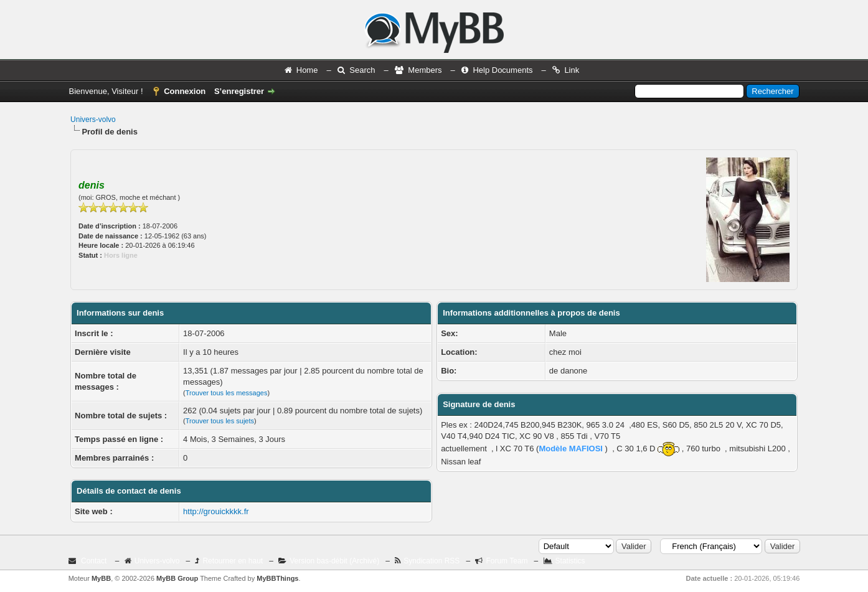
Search (362, 70)
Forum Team (507, 561)
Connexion (185, 91)
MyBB (101, 578)
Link (572, 70)
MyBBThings (277, 578)
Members (425, 70)
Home (307, 70)
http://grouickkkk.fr (216, 511)
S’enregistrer (239, 91)
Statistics (570, 561)
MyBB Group (177, 578)
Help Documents (502, 70)
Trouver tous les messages (227, 393)
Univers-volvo (93, 120)
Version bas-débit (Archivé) (334, 561)
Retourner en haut (233, 561)
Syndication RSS (432, 561)
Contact (94, 561)
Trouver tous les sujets (220, 421)
